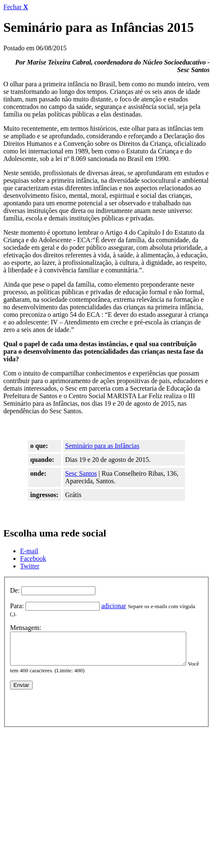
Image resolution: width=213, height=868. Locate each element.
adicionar (114, 606)
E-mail (29, 551)
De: (15, 590)
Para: (17, 606)
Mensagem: (26, 621)
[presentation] (74, 704)
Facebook (33, 558)
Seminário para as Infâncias (102, 446)
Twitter (30, 566)
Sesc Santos (81, 473)
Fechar (16, 7)
